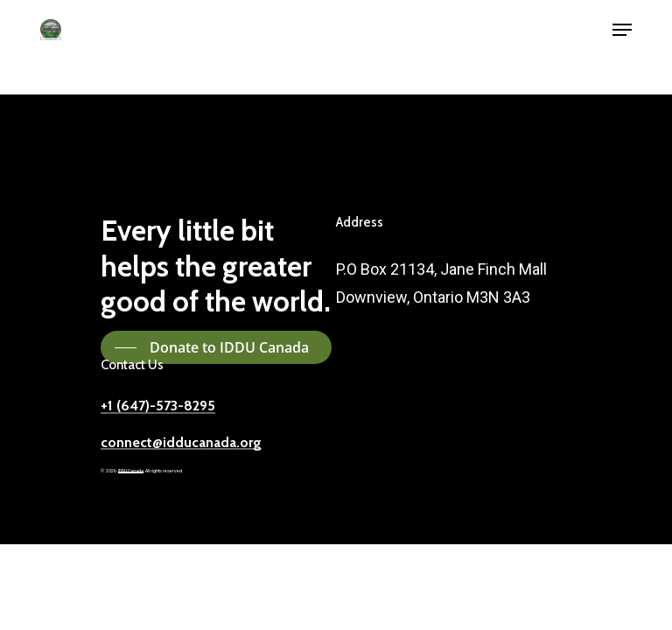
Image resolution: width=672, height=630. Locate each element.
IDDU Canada (131, 471)
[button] (622, 30)
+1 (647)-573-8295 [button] (158, 406)
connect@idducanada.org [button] (181, 443)
